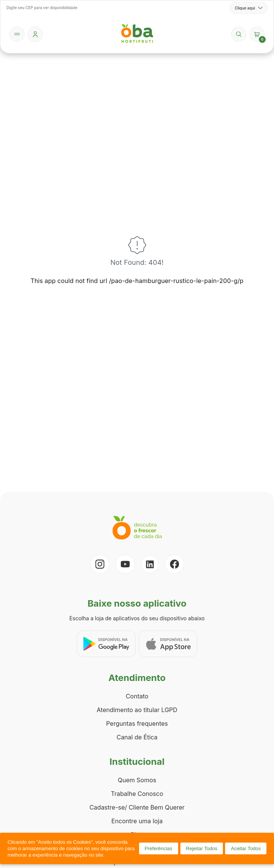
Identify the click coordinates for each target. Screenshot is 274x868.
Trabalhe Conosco (137, 794)
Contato (137, 696)
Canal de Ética (137, 737)
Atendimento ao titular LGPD (137, 710)
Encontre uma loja (137, 821)
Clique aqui (249, 8)
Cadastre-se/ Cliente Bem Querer (137, 807)
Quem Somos (137, 780)
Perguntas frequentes (137, 723)
